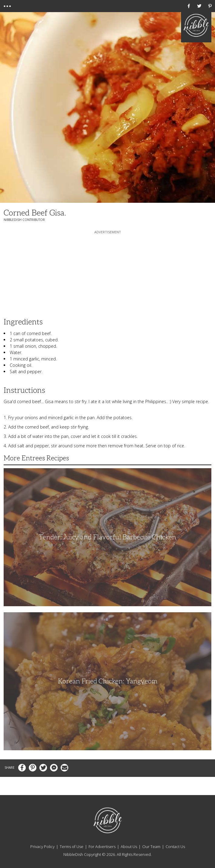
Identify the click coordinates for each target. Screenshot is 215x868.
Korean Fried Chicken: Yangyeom (108, 681)
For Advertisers (102, 847)
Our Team (151, 847)
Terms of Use (72, 847)
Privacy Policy (42, 847)
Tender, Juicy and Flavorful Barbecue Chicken (107, 537)
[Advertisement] (108, 273)
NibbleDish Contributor (24, 220)
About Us (129, 847)
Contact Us (175, 847)
